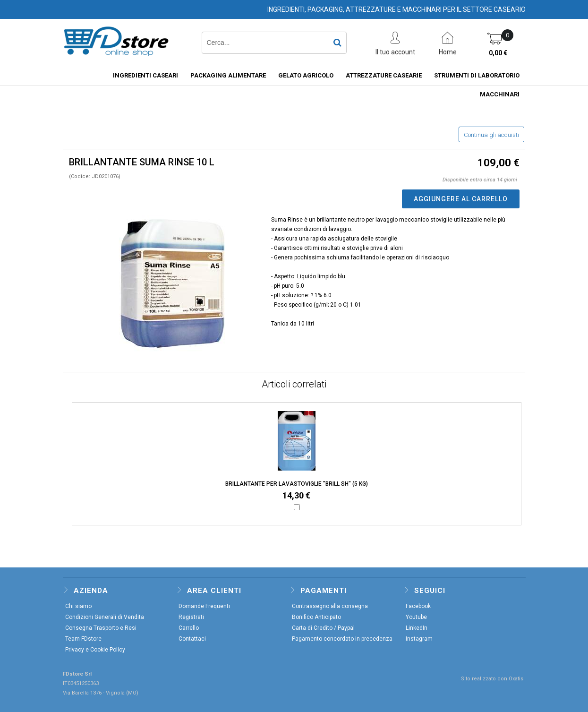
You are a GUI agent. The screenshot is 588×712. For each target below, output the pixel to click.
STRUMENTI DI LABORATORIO (477, 75)
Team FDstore (83, 639)
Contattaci (192, 639)
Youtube (416, 617)
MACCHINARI (500, 94)
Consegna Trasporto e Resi (101, 628)
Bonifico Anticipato (316, 617)
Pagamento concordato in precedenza (342, 639)
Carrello (189, 628)
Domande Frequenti (204, 606)
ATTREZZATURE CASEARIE (384, 75)
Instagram (419, 639)
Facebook (418, 606)
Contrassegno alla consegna (330, 606)
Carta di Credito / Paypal (323, 628)
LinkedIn (417, 628)
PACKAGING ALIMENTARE (228, 75)
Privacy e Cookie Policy (95, 650)
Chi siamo (78, 606)
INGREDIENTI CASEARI (145, 75)
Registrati (191, 617)
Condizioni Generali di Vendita (105, 617)
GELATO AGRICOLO (306, 75)
